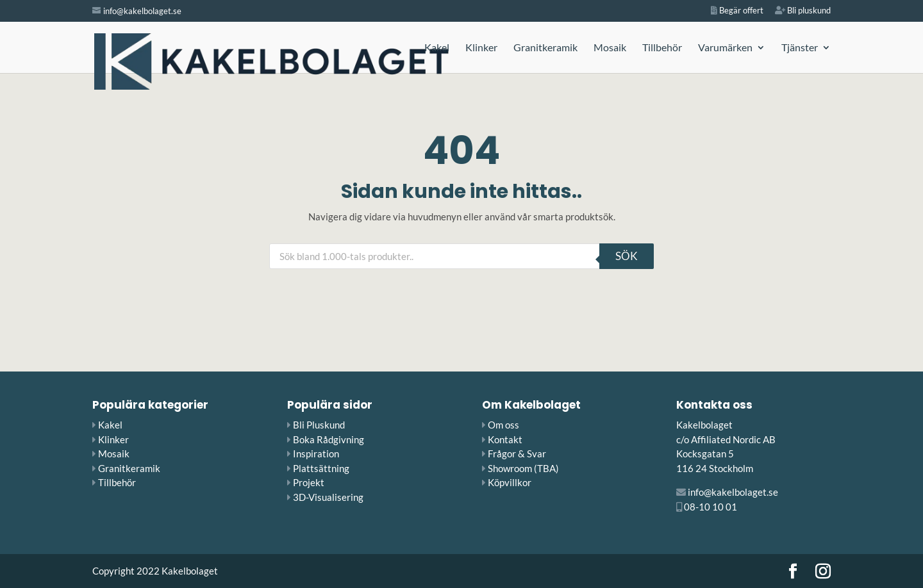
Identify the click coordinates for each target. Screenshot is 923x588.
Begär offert (737, 11)
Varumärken (725, 48)
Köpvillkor (510, 482)
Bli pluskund (803, 11)
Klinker (481, 48)
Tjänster (800, 48)
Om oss (503, 425)
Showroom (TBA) (523, 468)
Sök (627, 256)
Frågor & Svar (517, 453)
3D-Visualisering (328, 497)
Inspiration (316, 453)
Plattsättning (321, 468)
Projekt (309, 482)
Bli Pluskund (319, 425)
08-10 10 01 (711, 507)
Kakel (437, 48)
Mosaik (610, 48)
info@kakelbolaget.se (733, 492)
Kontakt (505, 439)
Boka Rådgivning (328, 439)
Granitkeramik (545, 48)
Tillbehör (662, 48)
